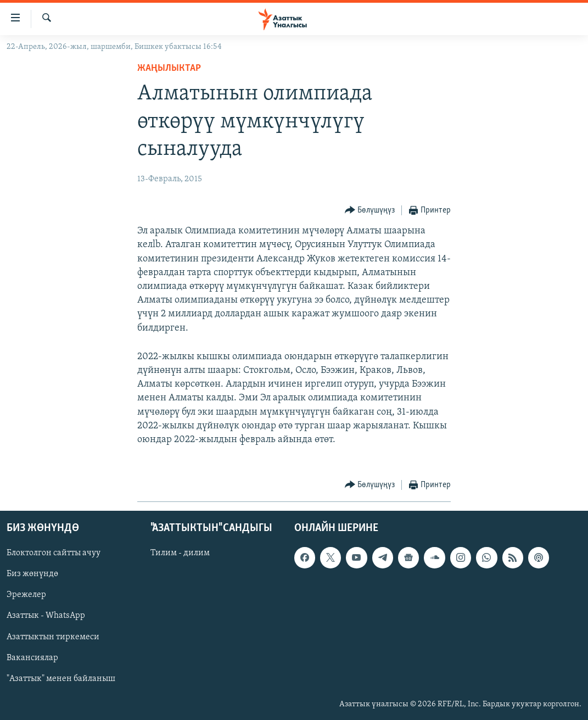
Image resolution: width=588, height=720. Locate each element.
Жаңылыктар (169, 68)
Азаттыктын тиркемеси (53, 637)
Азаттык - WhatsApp (46, 616)
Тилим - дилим (180, 554)
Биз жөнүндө (32, 574)
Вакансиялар (32, 658)
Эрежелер (26, 595)
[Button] (370, 211)
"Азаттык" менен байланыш (61, 679)
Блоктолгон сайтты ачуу (54, 554)
